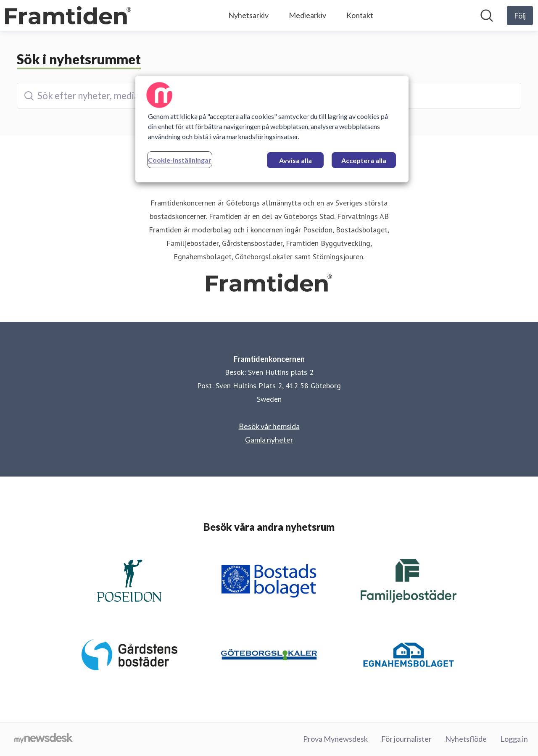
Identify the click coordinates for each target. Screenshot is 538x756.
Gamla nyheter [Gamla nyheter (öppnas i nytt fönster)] (269, 440)
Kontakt (360, 15)
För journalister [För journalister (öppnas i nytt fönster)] (406, 739)
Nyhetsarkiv (248, 15)
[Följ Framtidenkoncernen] (520, 16)
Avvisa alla (295, 160)
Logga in (514, 739)
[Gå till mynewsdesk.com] (44, 739)
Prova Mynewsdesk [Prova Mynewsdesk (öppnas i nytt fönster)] (335, 739)
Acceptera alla (364, 160)
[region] (272, 129)
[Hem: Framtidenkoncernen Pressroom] (68, 16)
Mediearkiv (307, 15)
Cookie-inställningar (180, 160)
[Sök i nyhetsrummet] (487, 16)
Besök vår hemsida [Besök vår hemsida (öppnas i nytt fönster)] (269, 426)
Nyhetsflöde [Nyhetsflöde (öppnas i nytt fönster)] (466, 739)
